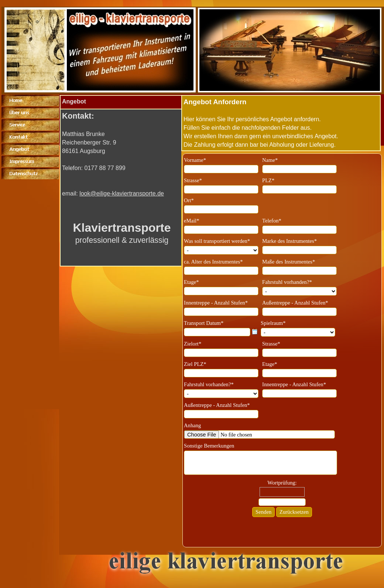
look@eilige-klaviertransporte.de (122, 193)
